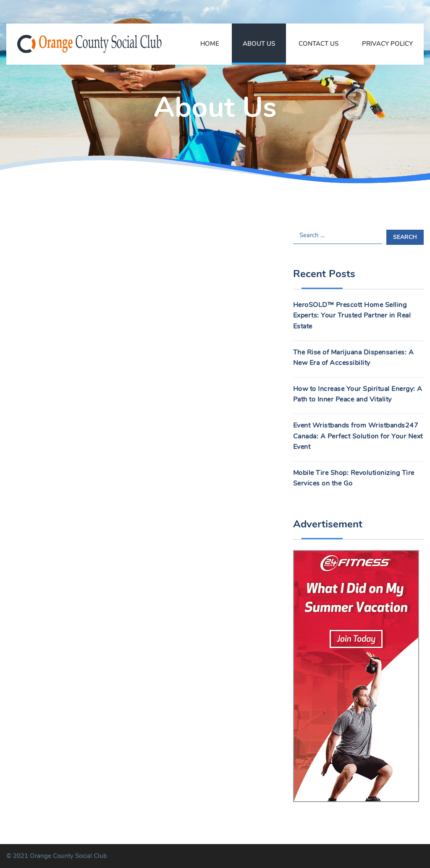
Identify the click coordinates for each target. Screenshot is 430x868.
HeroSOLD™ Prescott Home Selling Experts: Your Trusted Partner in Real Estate (352, 316)
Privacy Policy (387, 44)
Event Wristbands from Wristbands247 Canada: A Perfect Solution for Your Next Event (358, 436)
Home (210, 44)
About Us (259, 44)
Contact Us (319, 44)
